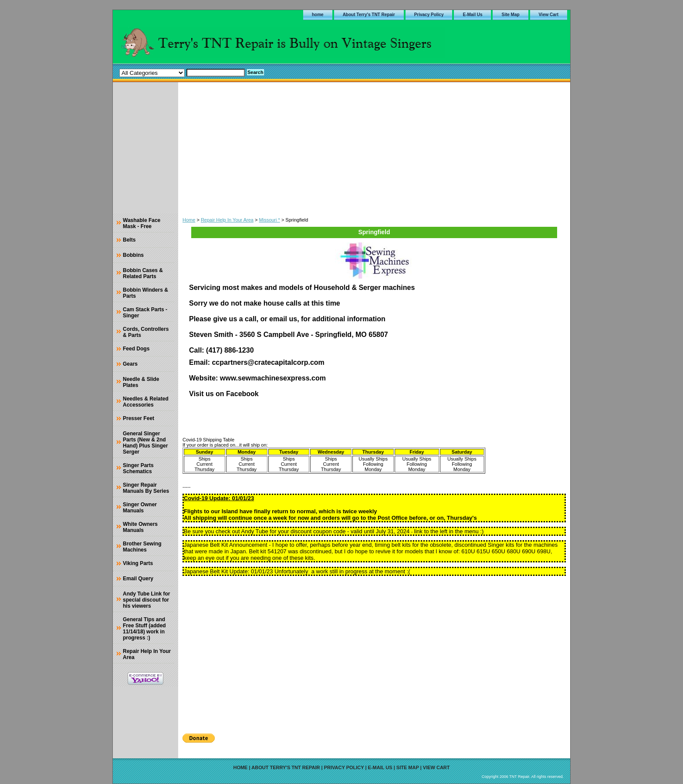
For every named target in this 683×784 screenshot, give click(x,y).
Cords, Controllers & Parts (146, 332)
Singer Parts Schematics (138, 468)
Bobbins (133, 255)
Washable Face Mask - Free (142, 223)
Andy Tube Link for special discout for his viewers (146, 600)
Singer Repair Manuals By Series (146, 488)
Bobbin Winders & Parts (145, 293)
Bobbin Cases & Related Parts (143, 273)
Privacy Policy (429, 15)
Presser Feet (139, 418)
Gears (130, 364)
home (318, 15)
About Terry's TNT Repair (369, 15)
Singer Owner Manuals (140, 508)
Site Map (510, 15)
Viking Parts (138, 563)
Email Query (138, 579)
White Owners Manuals (140, 527)
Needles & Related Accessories (146, 402)
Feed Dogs (136, 349)
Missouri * (270, 220)
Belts (129, 240)
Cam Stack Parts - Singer (145, 313)
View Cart (549, 15)
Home (189, 220)
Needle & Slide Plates (141, 382)
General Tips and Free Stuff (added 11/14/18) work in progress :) (144, 629)
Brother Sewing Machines (142, 547)
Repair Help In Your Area (227, 220)
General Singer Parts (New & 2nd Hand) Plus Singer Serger (145, 443)
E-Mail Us (472, 15)
